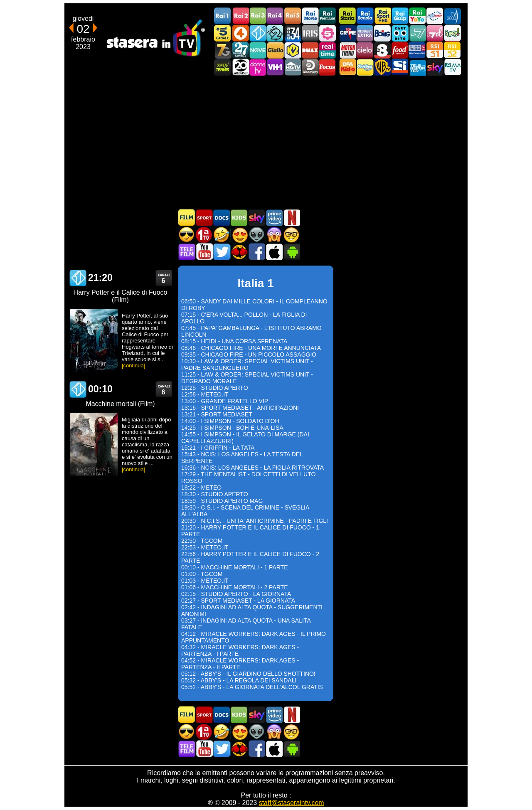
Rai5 (293, 16)
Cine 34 (293, 33)
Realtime (328, 50)
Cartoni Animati (239, 218)
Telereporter (417, 67)
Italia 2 (275, 33)
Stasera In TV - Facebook (256, 252)
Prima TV (204, 235)
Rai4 (275, 16)
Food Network (400, 50)
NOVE (258, 50)
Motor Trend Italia (347, 50)
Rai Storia (347, 16)
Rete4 (240, 33)
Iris (310, 33)
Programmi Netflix (291, 218)
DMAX (310, 50)
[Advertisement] (266, 142)
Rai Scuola (365, 16)
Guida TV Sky (256, 218)
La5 (328, 33)
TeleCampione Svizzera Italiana (417, 50)
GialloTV (275, 50)
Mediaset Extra (365, 33)
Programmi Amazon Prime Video (274, 218)
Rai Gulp (400, 16)
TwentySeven (240, 50)
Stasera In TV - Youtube (204, 252)
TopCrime (347, 33)
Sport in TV (204, 218)
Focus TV (328, 67)
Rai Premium (328, 16)
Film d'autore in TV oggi (291, 235)
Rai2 (240, 16)
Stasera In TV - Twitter (222, 252)
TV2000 (452, 16)
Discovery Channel (310, 67)
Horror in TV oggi (274, 235)
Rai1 (223, 16)
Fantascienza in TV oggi (256, 235)
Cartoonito (400, 33)
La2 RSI (452, 50)
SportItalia (400, 67)
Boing (382, 33)
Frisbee (365, 67)
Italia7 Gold (223, 50)
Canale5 (223, 33)
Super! (452, 33)
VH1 (275, 67)
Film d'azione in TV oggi (187, 235)
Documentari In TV (222, 218)
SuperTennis (223, 67)
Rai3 (258, 16)
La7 (417, 33)
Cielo (365, 50)
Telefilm (187, 252)
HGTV (293, 67)
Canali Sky (435, 67)
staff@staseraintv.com (292, 803)
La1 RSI (435, 50)
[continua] (133, 366)
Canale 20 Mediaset (240, 67)
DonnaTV (258, 67)
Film (187, 218)
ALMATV (452, 67)
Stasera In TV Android (291, 252)
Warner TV (382, 67)
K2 (293, 50)
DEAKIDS (347, 67)
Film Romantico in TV (239, 235)
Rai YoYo (417, 16)
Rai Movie (310, 16)
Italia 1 (258, 33)
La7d (435, 33)
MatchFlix (239, 252)
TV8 (382, 50)
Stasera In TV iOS (274, 252)
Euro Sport (435, 16)
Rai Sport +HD (382, 16)
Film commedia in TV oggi (222, 235)
